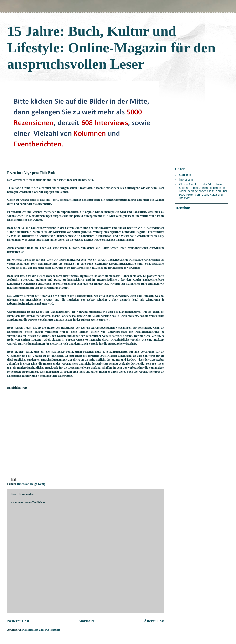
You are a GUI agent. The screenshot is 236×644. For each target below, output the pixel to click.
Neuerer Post (18, 621)
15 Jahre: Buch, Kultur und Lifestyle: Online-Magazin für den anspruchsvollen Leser (111, 48)
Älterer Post (154, 621)
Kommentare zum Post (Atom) (41, 630)
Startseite (87, 621)
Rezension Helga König (31, 484)
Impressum (186, 180)
